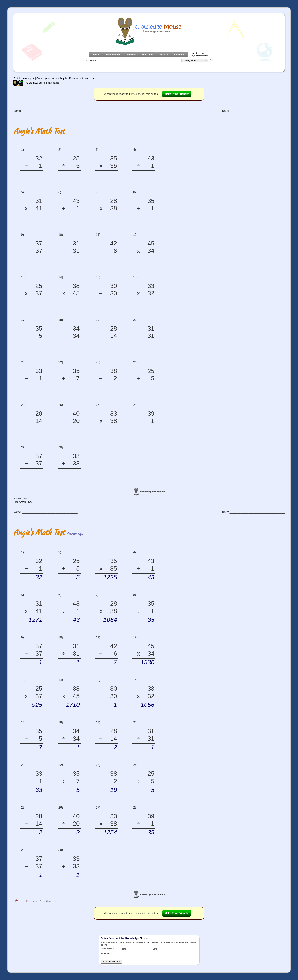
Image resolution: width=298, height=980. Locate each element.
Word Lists (147, 55)
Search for (91, 61)
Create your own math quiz (52, 78)
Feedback (179, 55)
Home (96, 55)
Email (155, 949)
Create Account (113, 55)
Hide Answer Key (23, 502)
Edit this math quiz (24, 78)
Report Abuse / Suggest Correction (41, 901)
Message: (105, 953)
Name (123, 949)
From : (108, 949)
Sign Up (194, 53)
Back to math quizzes (82, 78)
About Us (163, 55)
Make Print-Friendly (177, 94)
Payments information (199, 56)
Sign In (203, 53)
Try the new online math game (36, 83)
